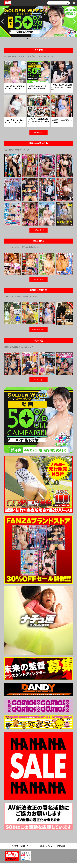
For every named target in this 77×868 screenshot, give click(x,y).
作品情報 (22, 846)
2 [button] (31, 39)
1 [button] (28, 39)
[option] (38, 21)
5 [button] (40, 39)
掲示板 (42, 846)
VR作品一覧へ (38, 279)
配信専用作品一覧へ (38, 330)
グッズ (29, 846)
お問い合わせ (50, 846)
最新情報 (15, 846)
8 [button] (49, 39)
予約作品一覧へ (38, 380)
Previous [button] (3, 21)
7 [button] (46, 39)
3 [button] (34, 39)
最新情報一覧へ (38, 132)
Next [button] (74, 21)
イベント (36, 846)
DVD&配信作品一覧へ (39, 230)
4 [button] (37, 39)
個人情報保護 (61, 846)
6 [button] (43, 39)
